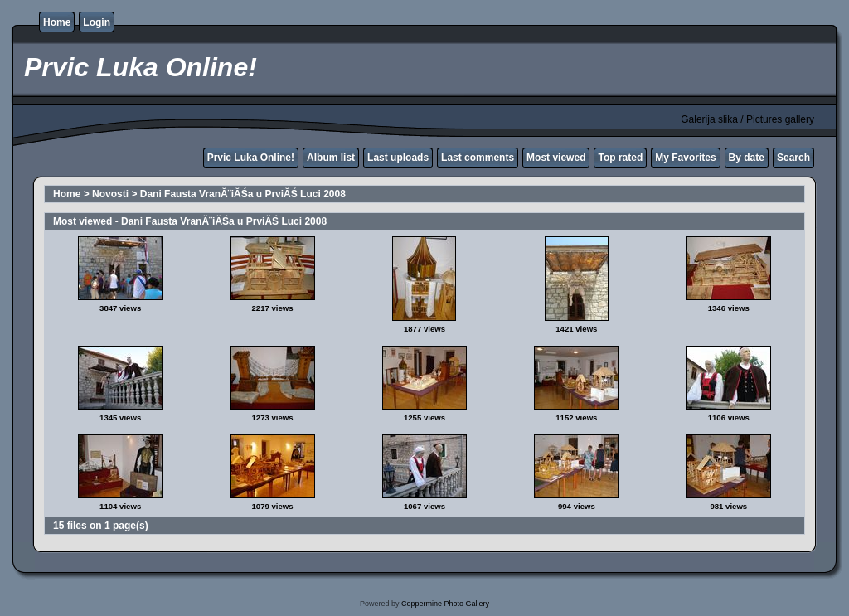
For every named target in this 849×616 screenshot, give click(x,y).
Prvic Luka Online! (251, 158)
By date (747, 158)
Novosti (110, 194)
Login (97, 22)
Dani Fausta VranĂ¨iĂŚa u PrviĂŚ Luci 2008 (243, 194)
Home (57, 22)
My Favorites (685, 158)
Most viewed (556, 158)
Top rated (620, 158)
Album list (331, 158)
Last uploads (398, 158)
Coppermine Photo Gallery (445, 604)
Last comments (478, 158)
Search (793, 158)
